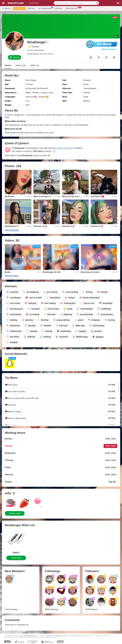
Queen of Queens (64, 148)
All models (7, 9)
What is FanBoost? (110, 49)
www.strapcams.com (31, 636)
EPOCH (49, 636)
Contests (58, 9)
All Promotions (45, 8)
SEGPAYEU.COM (60, 636)
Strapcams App (72, 8)
